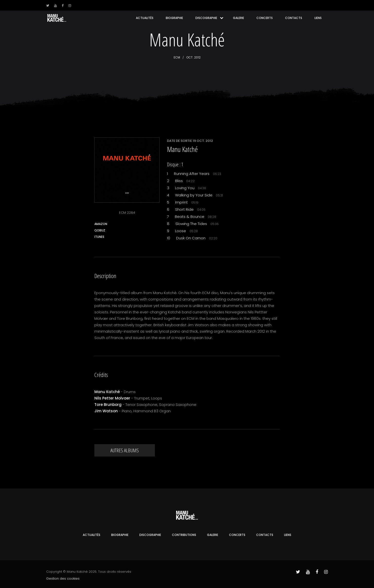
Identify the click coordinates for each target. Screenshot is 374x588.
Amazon (101, 224)
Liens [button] (318, 18)
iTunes (99, 237)
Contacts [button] (294, 18)
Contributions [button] (184, 535)
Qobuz (100, 230)
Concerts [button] (265, 18)
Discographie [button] (206, 18)
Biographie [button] (174, 18)
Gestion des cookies (63, 579)
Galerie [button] (239, 18)
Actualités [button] (145, 18)
